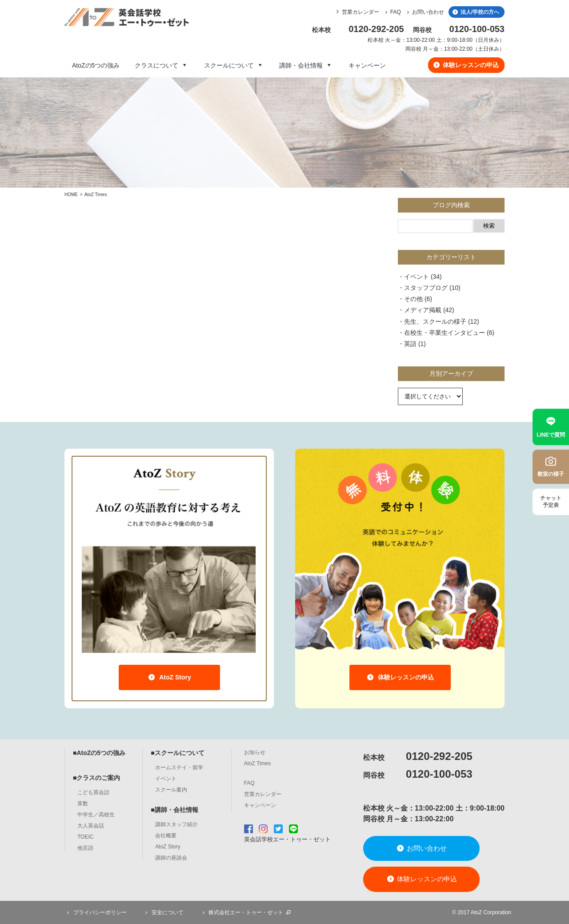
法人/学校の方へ (475, 12)
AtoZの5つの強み (96, 65)
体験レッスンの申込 (466, 65)
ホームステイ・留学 (179, 767)
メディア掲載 (423, 310)
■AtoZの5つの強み (99, 753)
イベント (417, 277)
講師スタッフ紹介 (176, 824)
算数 (83, 803)
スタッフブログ (426, 288)
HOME (71, 195)
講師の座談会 (171, 858)
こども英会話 (93, 792)
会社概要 (166, 836)
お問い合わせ (424, 12)
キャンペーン (367, 65)
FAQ (392, 12)
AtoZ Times (96, 195)
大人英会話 (91, 826)
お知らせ (255, 752)
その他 (413, 299)
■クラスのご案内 (96, 778)
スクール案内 (171, 790)
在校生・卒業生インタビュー (445, 333)
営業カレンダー (361, 12)
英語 (410, 344)
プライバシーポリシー (96, 912)
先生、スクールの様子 (435, 321)
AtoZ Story (169, 677)
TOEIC (85, 837)
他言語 (85, 848)
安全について (163, 912)
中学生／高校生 (96, 815)
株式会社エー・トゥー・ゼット (246, 912)
